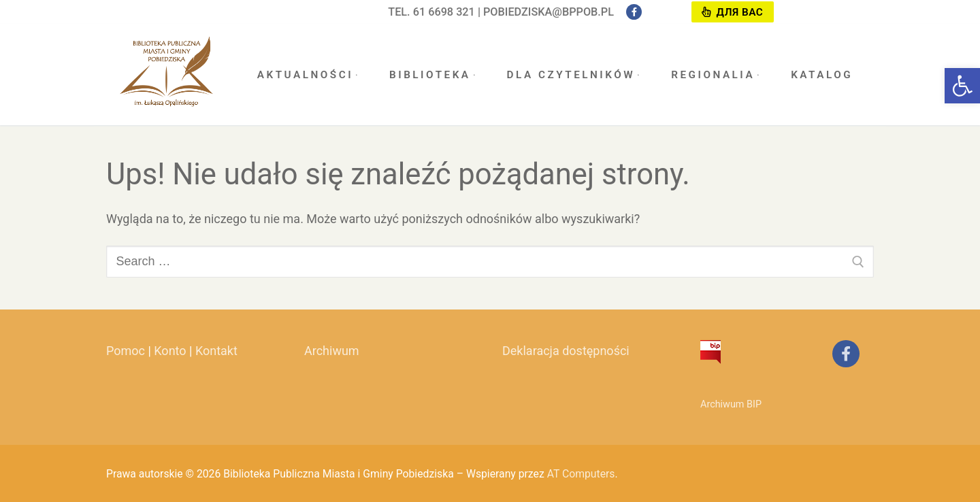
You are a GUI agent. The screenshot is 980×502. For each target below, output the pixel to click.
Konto (170, 351)
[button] (962, 86)
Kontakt (216, 351)
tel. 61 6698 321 (431, 12)
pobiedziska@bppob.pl (549, 12)
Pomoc (126, 351)
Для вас (732, 12)
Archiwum (332, 351)
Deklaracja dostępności (566, 351)
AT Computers (581, 474)
